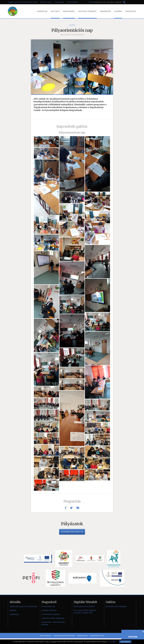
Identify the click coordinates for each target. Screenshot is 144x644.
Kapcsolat (131, 11)
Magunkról (69, 14)
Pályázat (13, 610)
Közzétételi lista (97, 636)
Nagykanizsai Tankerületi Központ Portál (23, 2)
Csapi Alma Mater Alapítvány (53, 618)
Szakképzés (14, 614)
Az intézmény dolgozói (51, 614)
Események (105, 11)
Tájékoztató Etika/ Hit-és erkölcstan (24, 606)
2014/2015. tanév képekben (116, 606)
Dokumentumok (48, 606)
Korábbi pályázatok (72, 532)
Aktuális (55, 14)
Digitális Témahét (87, 14)
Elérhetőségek (72, 2)
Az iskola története (49, 610)
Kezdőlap (42, 11)
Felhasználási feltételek (64, 636)
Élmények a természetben (84, 606)
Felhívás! (133, 637)
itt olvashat (112, 642)
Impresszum (82, 636)
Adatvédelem (46, 636)
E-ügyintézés (59, 2)
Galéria (118, 14)
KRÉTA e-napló (46, 2)
